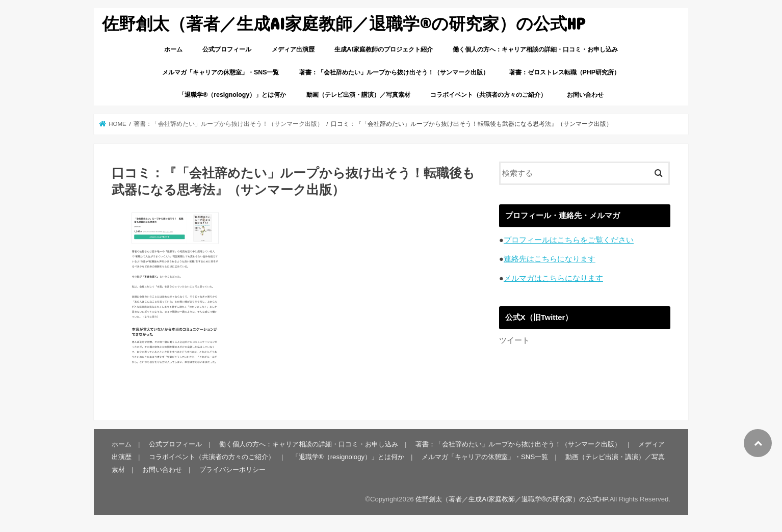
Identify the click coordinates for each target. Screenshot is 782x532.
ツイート (514, 340)
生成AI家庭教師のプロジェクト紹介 (383, 49)
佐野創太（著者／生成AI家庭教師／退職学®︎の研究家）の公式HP (343, 23)
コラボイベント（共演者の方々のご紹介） (488, 95)
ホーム (173, 49)
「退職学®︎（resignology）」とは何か (232, 95)
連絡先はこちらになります (550, 259)
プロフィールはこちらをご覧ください (569, 240)
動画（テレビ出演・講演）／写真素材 (358, 95)
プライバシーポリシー (232, 470)
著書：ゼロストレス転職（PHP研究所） (565, 72)
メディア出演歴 (293, 49)
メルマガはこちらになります (553, 278)
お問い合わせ (585, 95)
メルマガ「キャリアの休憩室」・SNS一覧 (220, 72)
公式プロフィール (227, 49)
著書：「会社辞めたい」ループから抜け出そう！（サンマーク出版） (394, 72)
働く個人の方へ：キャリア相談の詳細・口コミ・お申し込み (535, 49)
